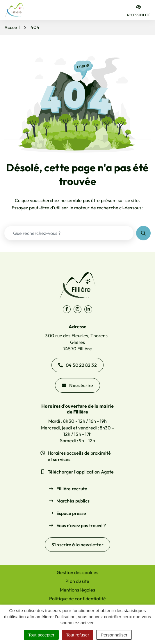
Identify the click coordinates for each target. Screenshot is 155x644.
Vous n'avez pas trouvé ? (81, 525)
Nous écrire (77, 385)
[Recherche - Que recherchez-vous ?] (69, 233)
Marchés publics (73, 501)
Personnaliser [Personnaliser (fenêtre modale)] (114, 635)
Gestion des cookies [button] (77, 572)
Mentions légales (78, 590)
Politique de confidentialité (77, 598)
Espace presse (71, 513)
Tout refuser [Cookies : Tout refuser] (77, 635)
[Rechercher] (143, 233)
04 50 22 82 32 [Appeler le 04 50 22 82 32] (77, 365)
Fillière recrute (72, 489)
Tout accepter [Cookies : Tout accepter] (41, 635)
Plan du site (77, 581)
